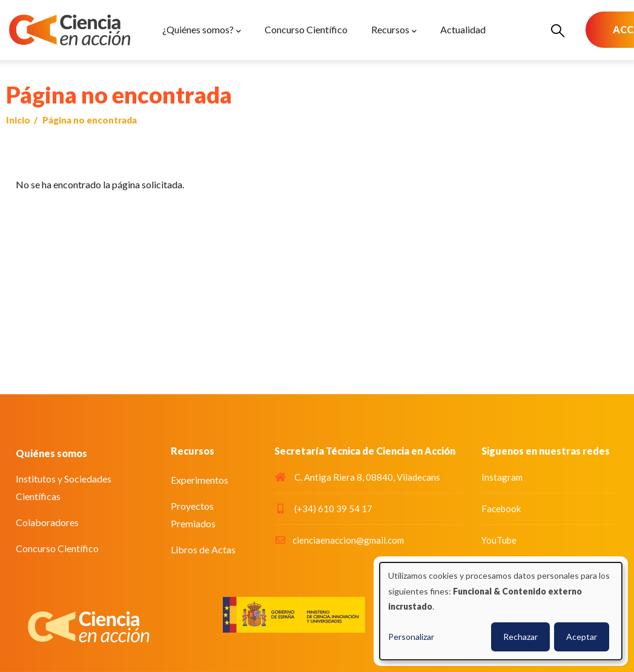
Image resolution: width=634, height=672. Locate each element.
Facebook (501, 509)
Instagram (502, 477)
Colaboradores (47, 522)
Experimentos (200, 480)
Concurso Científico (57, 548)
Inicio (18, 120)
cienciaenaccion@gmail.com (339, 540)
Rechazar (520, 637)
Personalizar (411, 637)
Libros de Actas (203, 549)
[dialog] (501, 611)
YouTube (499, 540)
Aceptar (582, 637)
